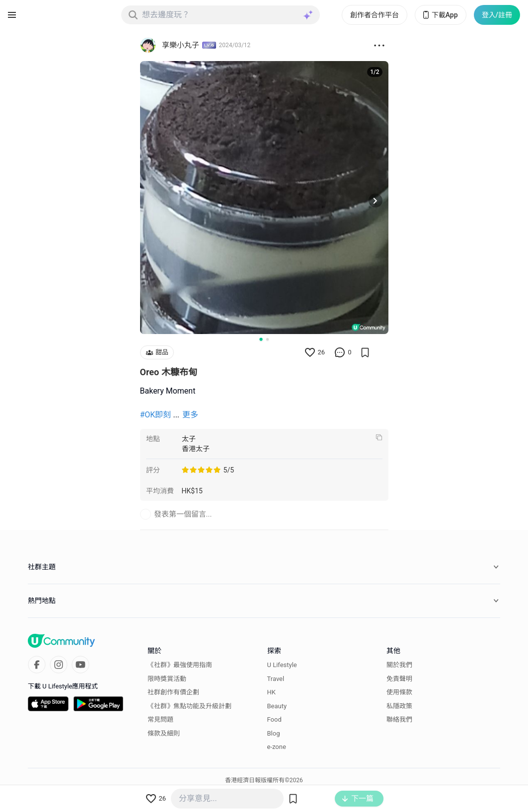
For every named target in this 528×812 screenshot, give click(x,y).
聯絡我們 (399, 719)
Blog (274, 733)
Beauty (277, 706)
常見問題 (160, 719)
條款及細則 (164, 733)
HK (271, 692)
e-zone (277, 747)
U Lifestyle (282, 665)
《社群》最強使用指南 (180, 665)
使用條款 (399, 692)
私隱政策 (399, 706)
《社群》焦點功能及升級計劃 (189, 706)
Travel (276, 679)
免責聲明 (399, 679)
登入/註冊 (497, 15)
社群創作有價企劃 (173, 692)
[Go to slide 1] (261, 339)
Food (274, 719)
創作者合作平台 (375, 15)
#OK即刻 (156, 415)
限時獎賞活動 (167, 679)
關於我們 (399, 665)
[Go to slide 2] (267, 339)
